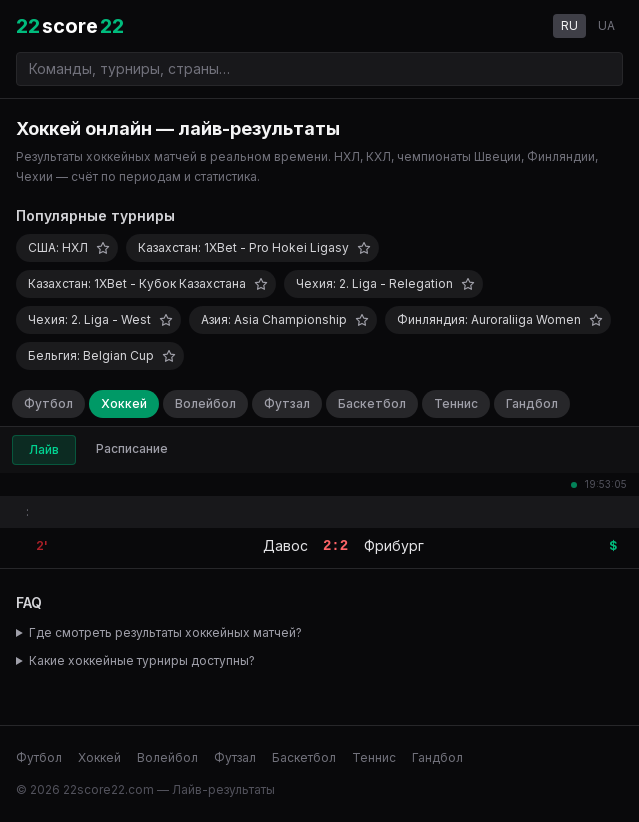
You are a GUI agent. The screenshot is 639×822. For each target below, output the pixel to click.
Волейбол (205, 403)
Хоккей (124, 403)
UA (606, 25)
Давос (285, 545)
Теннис (456, 403)
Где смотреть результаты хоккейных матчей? (165, 632)
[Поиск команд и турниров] (319, 69)
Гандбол (532, 403)
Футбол (48, 403)
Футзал (287, 403)
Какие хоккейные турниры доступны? (142, 660)
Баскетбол (372, 403)
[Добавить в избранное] (103, 248)
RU (569, 25)
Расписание (132, 448)
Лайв (44, 449)
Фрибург (394, 545)
